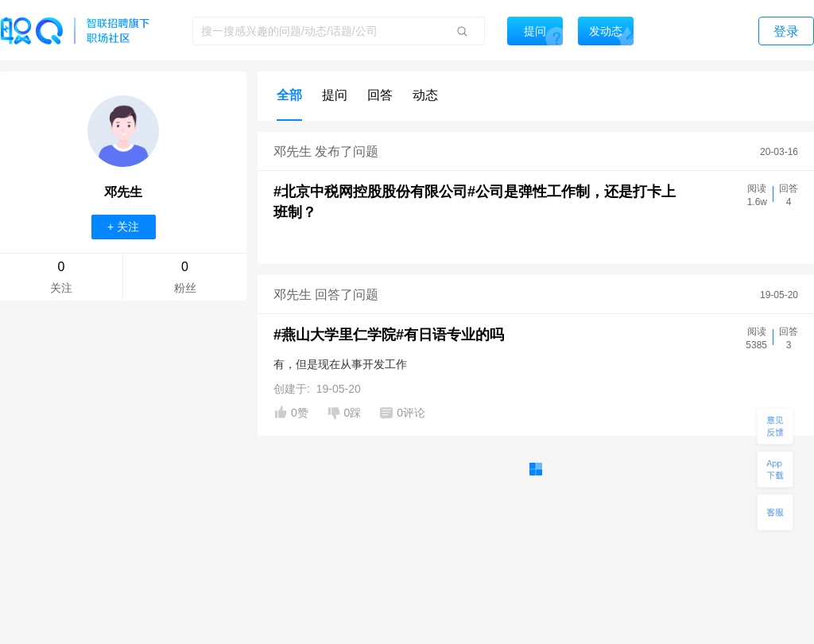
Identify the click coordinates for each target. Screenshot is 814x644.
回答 (380, 95)
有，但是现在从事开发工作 (340, 364)
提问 (335, 95)
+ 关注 (123, 227)
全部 (289, 95)
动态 (425, 95)
